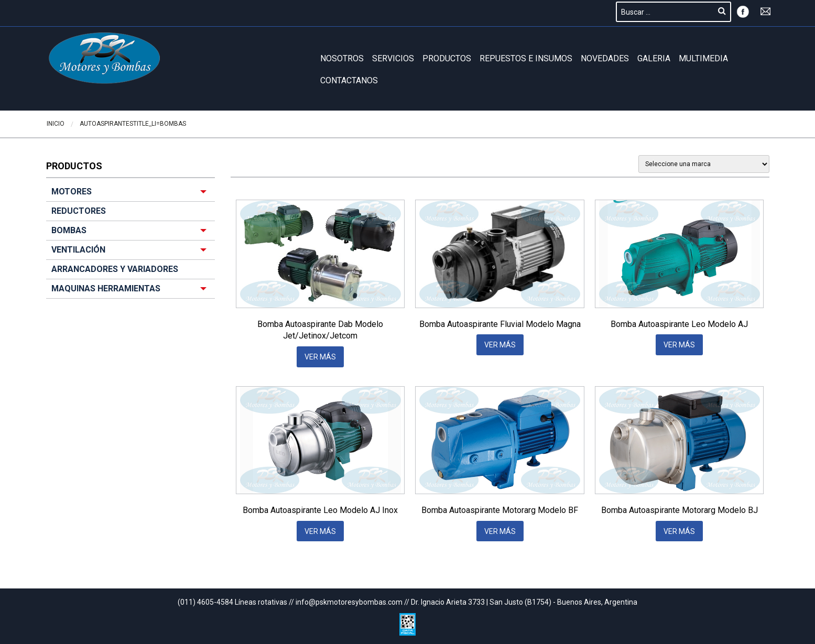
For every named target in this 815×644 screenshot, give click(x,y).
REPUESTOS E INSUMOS (526, 58)
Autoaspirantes (106, 124)
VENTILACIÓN (78, 250)
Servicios (393, 58)
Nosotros (342, 58)
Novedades (605, 58)
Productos (447, 58)
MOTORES (72, 192)
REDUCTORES (79, 211)
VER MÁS (320, 357)
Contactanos (349, 80)
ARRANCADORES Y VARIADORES (115, 269)
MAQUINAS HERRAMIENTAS (106, 288)
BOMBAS (173, 124)
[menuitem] (131, 241)
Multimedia (703, 58)
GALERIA (654, 58)
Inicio (56, 124)
